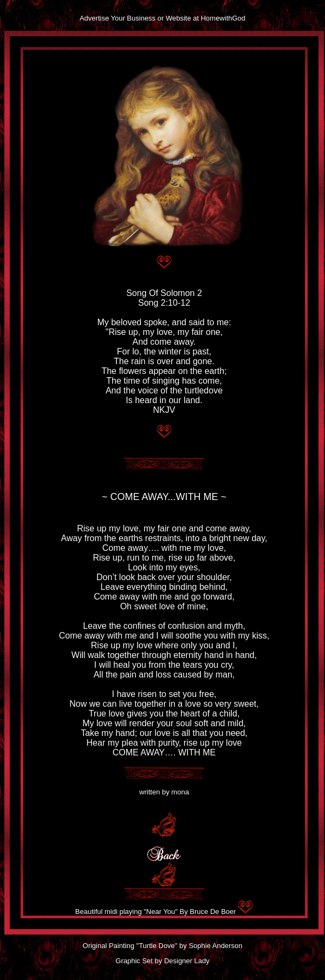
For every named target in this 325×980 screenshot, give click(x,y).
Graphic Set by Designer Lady (162, 961)
